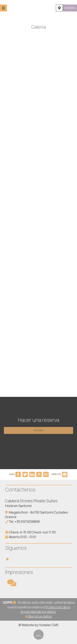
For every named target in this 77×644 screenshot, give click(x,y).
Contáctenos (20, 490)
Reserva (70, 8)
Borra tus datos (39, 616)
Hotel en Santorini (18, 506)
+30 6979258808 (27, 522)
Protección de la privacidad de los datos (45, 609)
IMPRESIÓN (59, 474)
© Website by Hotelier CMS (38, 625)
